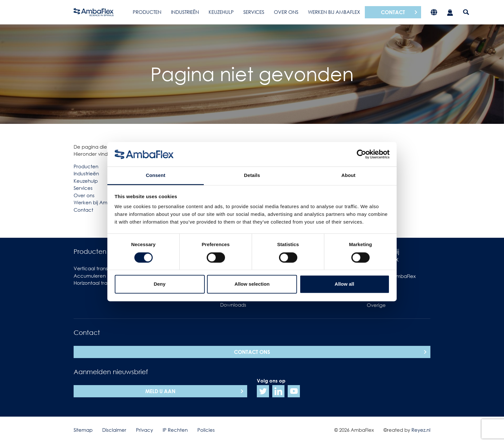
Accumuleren (90, 276)
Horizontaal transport (98, 283)
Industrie (83, 173)
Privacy (144, 430)
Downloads (233, 305)
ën (96, 173)
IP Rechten (175, 430)
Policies (206, 430)
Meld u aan (160, 391)
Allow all (344, 284)
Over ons (286, 12)
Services (254, 12)
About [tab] (348, 175)
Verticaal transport (95, 268)
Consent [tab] (156, 175)
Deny (160, 284)
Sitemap (83, 430)
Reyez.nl (421, 430)
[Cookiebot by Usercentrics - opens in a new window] (361, 154)
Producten (147, 12)
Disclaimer (114, 430)
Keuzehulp (221, 12)
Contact (393, 12)
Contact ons (252, 352)
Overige (376, 305)
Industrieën (185, 12)
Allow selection (252, 284)
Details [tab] (252, 175)
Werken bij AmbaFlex (334, 12)
